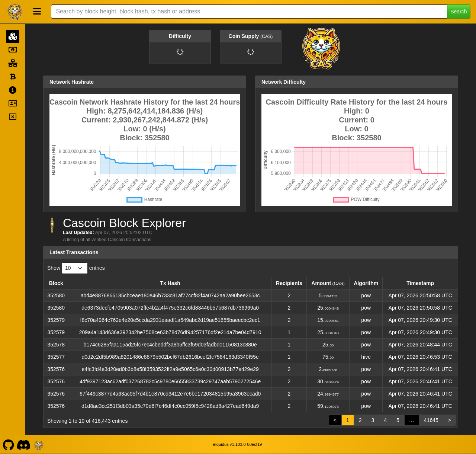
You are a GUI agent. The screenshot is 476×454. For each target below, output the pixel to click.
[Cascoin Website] (39, 444)
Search (459, 12)
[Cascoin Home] (15, 12)
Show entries (76, 268)
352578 (56, 345)
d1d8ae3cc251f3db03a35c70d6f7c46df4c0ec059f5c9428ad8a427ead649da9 (170, 406)
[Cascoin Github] (8, 444)
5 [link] (398, 420)
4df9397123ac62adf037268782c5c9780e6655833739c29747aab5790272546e (170, 381)
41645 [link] (431, 420)
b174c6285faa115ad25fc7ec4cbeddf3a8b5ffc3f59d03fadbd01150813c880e (170, 345)
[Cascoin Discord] (24, 444)
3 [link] (373, 420)
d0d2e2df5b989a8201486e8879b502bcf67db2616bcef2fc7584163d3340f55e (170, 357)
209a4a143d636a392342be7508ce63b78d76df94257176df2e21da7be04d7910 (170, 332)
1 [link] (348, 420)
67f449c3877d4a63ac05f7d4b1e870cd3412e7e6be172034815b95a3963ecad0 (170, 394)
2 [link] (360, 420)
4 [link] (385, 420)
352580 (56, 295)
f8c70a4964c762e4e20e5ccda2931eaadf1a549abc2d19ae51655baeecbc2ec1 (170, 320)
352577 (56, 357)
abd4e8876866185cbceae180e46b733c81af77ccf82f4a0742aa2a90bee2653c (170, 295)
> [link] (450, 420)
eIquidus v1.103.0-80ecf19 (237, 444)
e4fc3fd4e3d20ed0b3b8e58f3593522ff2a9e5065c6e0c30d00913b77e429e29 (170, 369)
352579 (56, 320)
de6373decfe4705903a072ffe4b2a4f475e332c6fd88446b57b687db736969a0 (170, 308)
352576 (56, 369)
